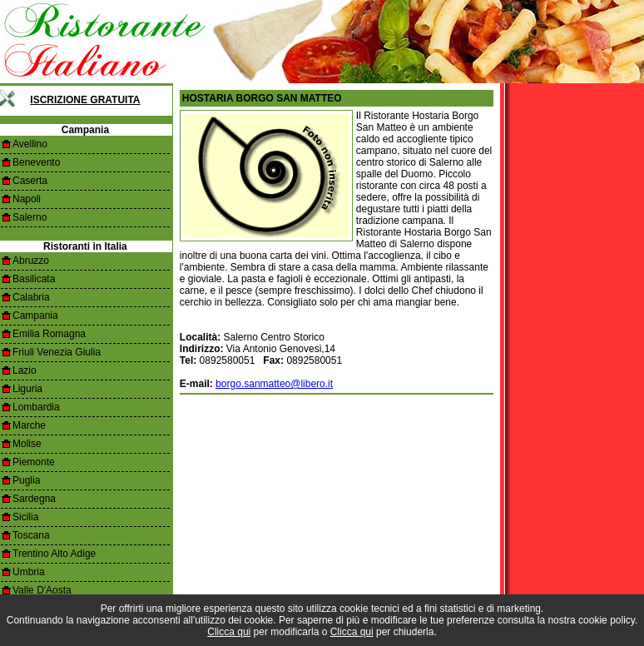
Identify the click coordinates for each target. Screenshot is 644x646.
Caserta (30, 181)
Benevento (36, 162)
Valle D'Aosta (42, 590)
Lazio (25, 370)
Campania (35, 316)
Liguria (27, 389)
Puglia (26, 480)
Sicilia (25, 517)
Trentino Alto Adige (54, 554)
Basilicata (34, 279)
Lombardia (36, 407)
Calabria (31, 297)
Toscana (31, 535)
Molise (27, 444)
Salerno (30, 217)
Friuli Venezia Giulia (57, 352)
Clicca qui (229, 632)
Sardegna (34, 499)
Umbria (29, 572)
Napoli (27, 199)
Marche (29, 425)
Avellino (30, 144)
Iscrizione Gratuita (85, 100)
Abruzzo (31, 261)
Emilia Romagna (49, 334)
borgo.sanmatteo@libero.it (274, 384)
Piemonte (34, 462)
